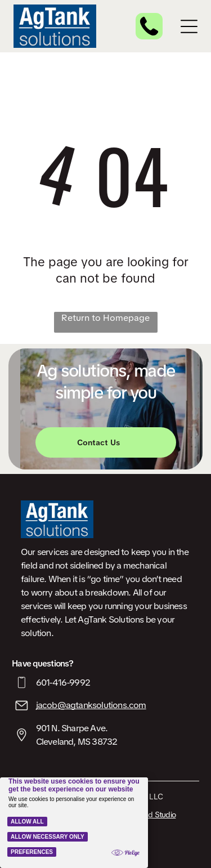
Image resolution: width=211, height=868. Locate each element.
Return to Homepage (105, 318)
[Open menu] (189, 26)
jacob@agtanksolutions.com (91, 705)
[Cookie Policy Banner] (74, 823)
